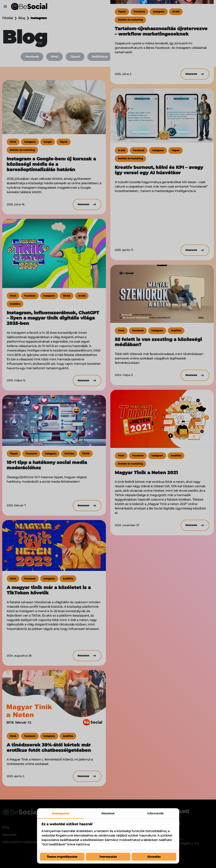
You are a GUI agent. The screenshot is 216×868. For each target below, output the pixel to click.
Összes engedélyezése (62, 857)
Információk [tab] (155, 813)
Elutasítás (154, 857)
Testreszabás (108, 857)
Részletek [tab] (108, 813)
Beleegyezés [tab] (61, 813)
